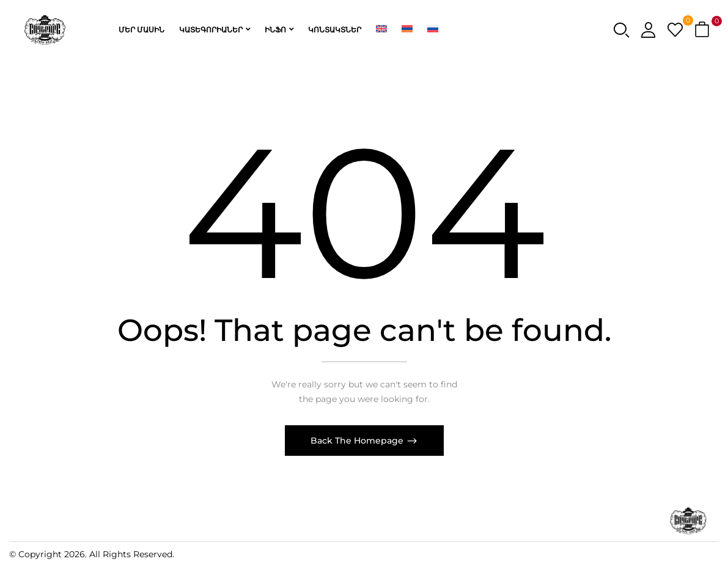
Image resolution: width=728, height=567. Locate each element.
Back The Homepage (358, 441)
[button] (704, 30)
